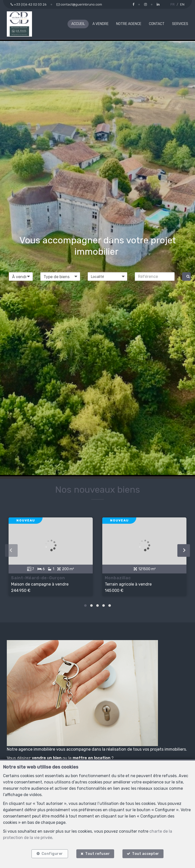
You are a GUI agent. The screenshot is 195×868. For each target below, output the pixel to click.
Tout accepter (146, 853)
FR (172, 4)
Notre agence (129, 24)
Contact (157, 24)
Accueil (78, 24)
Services (180, 24)
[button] (108, 276)
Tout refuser (97, 853)
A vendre (101, 24)
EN (182, 4)
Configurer (52, 853)
